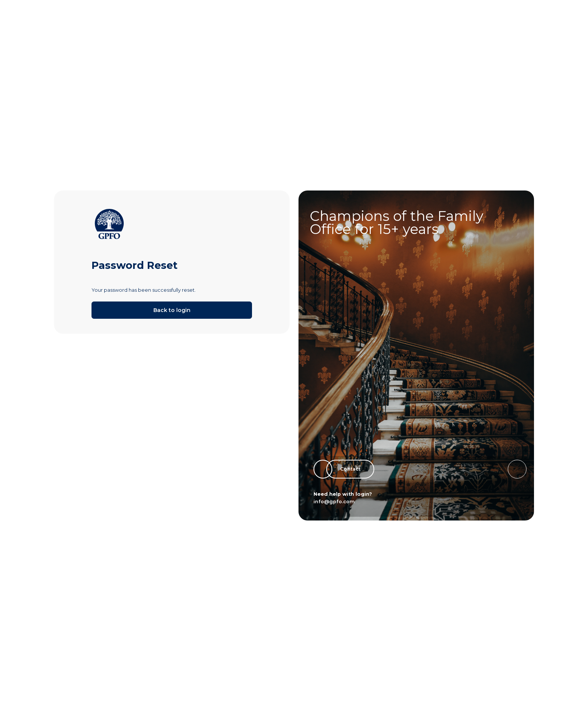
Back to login (172, 310)
